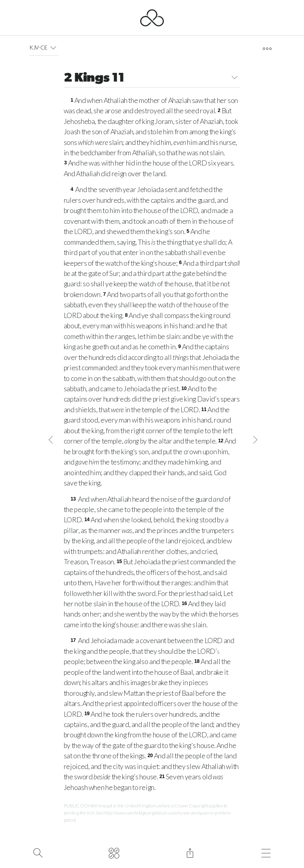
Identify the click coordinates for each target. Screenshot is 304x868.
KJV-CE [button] (44, 48)
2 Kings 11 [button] (152, 79)
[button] (53, 48)
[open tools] (267, 49)
